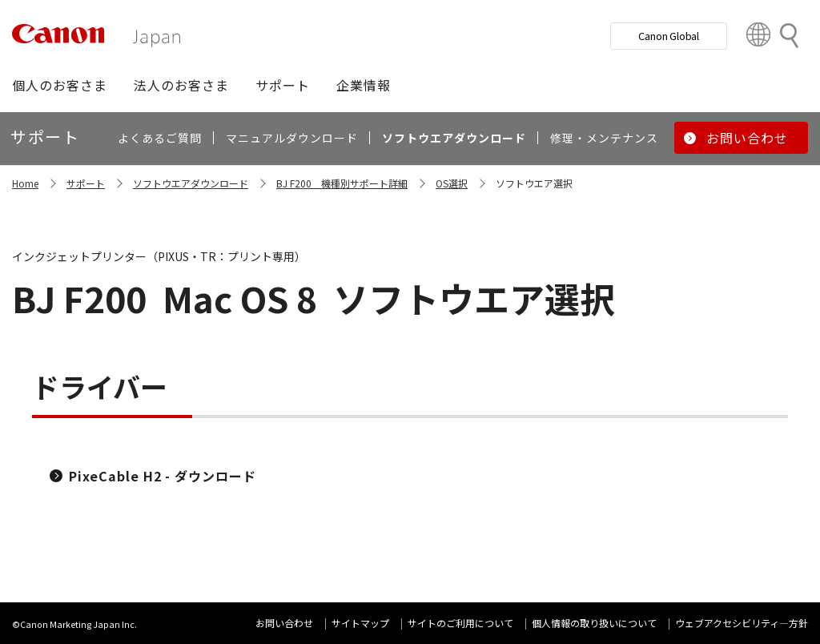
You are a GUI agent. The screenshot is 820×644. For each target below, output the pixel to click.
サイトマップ (360, 623)
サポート (86, 183)
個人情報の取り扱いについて (594, 623)
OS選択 (452, 183)
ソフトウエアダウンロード (191, 183)
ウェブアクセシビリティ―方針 (742, 623)
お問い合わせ (284, 623)
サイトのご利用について (460, 623)
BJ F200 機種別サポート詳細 (342, 183)
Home (25, 183)
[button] (60, 85)
